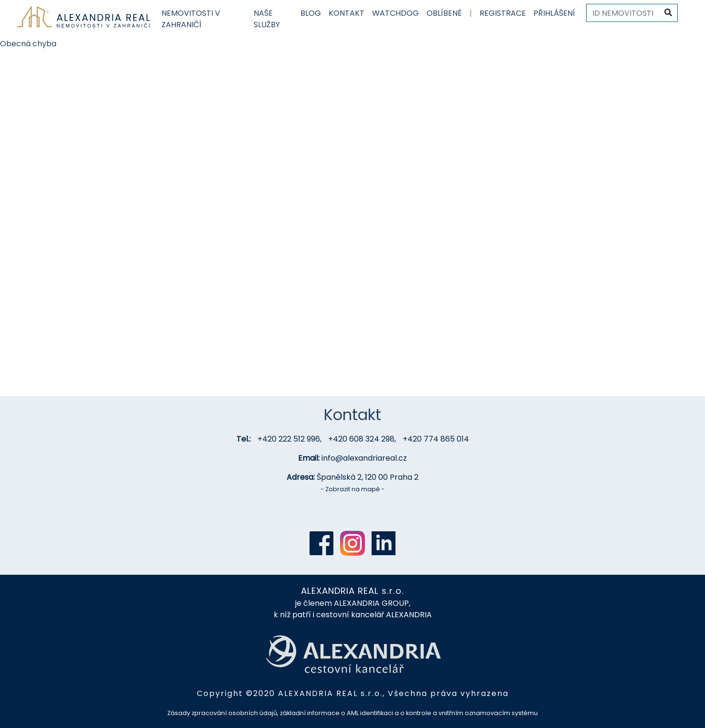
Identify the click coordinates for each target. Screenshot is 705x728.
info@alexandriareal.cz (364, 458)
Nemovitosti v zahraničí (191, 19)
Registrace (503, 13)
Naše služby (267, 19)
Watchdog (395, 13)
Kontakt (347, 13)
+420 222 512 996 (289, 439)
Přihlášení (554, 13)
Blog (311, 13)
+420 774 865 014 (436, 439)
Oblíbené (444, 13)
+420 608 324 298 (361, 439)
